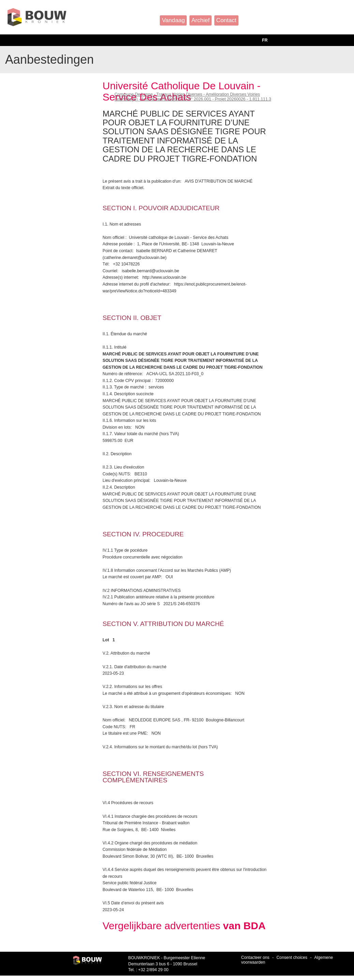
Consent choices (292, 958)
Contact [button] (226, 20)
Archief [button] (201, 20)
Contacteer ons (255, 958)
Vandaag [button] (173, 20)
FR (265, 40)
